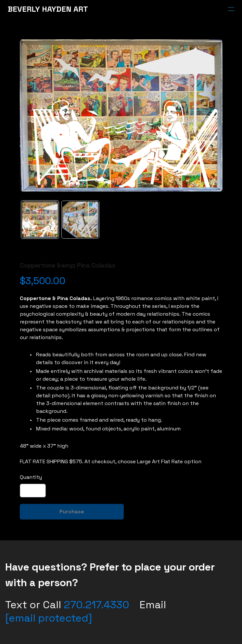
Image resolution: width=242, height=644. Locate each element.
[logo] (48, 9)
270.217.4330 (96, 605)
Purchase (72, 512)
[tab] (40, 220)
